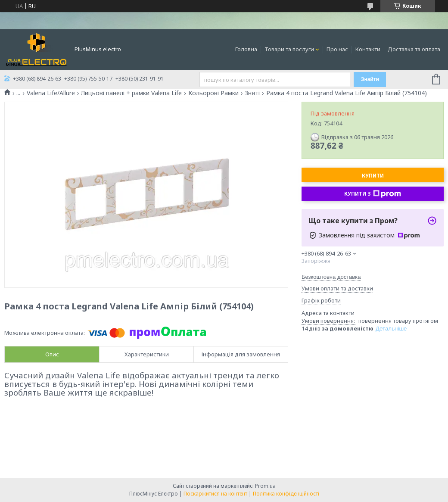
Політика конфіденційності (286, 494)
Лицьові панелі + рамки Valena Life (131, 93)
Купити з (373, 194)
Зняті (252, 93)
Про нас (337, 49)
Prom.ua (265, 486)
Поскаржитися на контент (215, 494)
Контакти (368, 49)
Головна (246, 49)
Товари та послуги (289, 49)
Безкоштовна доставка (331, 277)
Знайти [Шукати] (370, 79)
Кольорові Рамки (213, 93)
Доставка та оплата (414, 49)
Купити (373, 176)
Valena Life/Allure (51, 93)
